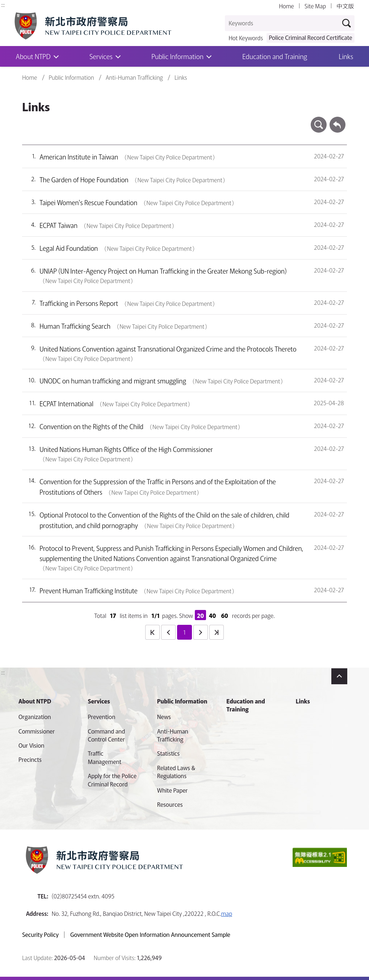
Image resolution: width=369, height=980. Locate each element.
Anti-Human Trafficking (134, 78)
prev (168, 632)
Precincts (30, 759)
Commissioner (37, 731)
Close (339, 676)
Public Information (177, 56)
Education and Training (275, 56)
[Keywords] (282, 23)
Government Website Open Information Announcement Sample (150, 935)
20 (200, 615)
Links (346, 56)
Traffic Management (104, 757)
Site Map (315, 6)
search (319, 120)
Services (101, 56)
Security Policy (40, 935)
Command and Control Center (106, 735)
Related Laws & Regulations (176, 772)
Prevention (101, 717)
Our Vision (32, 745)
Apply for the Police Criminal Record (112, 780)
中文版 (345, 6)
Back (337, 120)
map (227, 913)
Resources (170, 804)
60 (225, 615)
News (164, 717)
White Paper (172, 790)
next (201, 632)
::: (3, 4)
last (217, 632)
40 (212, 615)
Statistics (168, 753)
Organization (35, 717)
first (152, 632)
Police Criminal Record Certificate (310, 37)
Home (286, 6)
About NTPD (35, 701)
